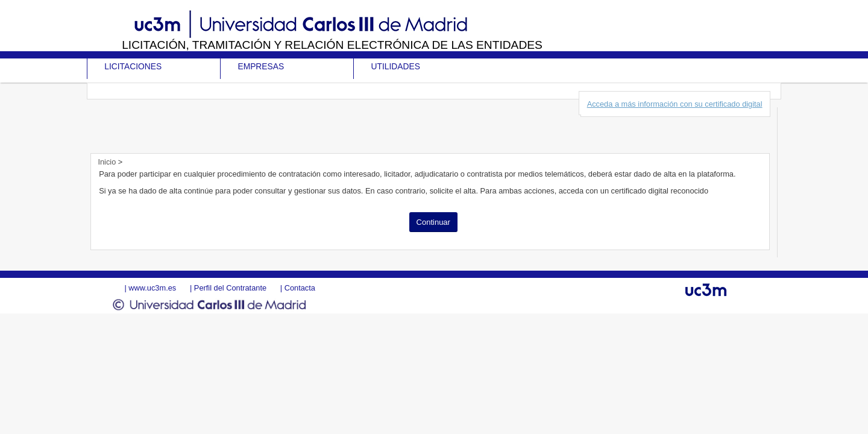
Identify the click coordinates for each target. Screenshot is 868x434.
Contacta (300, 288)
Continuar (433, 222)
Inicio (108, 162)
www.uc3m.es (152, 288)
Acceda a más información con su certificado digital (675, 104)
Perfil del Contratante (230, 288)
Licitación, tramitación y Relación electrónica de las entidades (332, 45)
